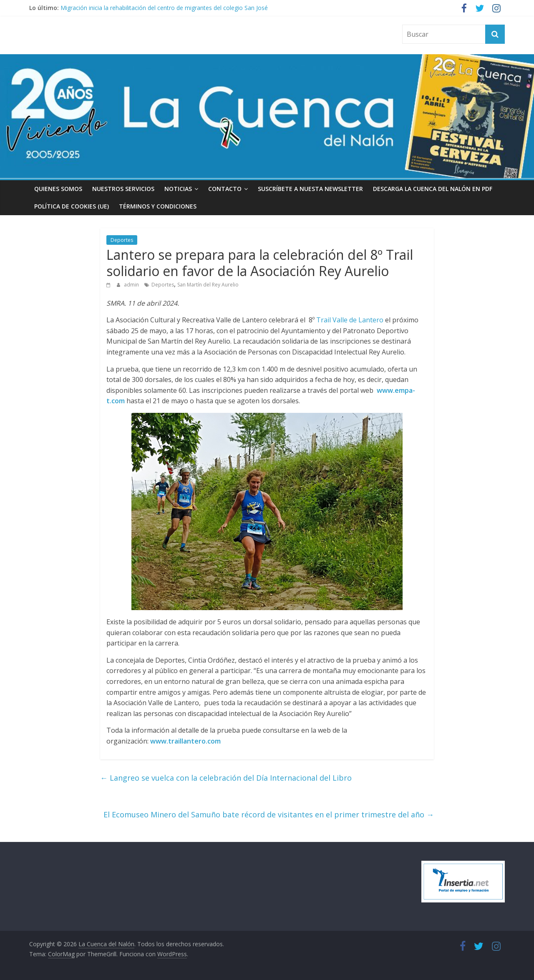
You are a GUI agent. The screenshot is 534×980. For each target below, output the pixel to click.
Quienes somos (58, 189)
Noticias (178, 189)
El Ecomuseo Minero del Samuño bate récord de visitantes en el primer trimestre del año (269, 814)
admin (132, 285)
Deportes (122, 240)
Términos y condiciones (158, 206)
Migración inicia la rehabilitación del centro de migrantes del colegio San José (164, 8)
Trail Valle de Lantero (350, 320)
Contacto (225, 189)
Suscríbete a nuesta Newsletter (310, 189)
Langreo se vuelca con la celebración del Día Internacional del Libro (226, 778)
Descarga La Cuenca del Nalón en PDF (433, 189)
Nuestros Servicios (123, 189)
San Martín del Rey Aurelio (208, 285)
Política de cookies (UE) (72, 206)
